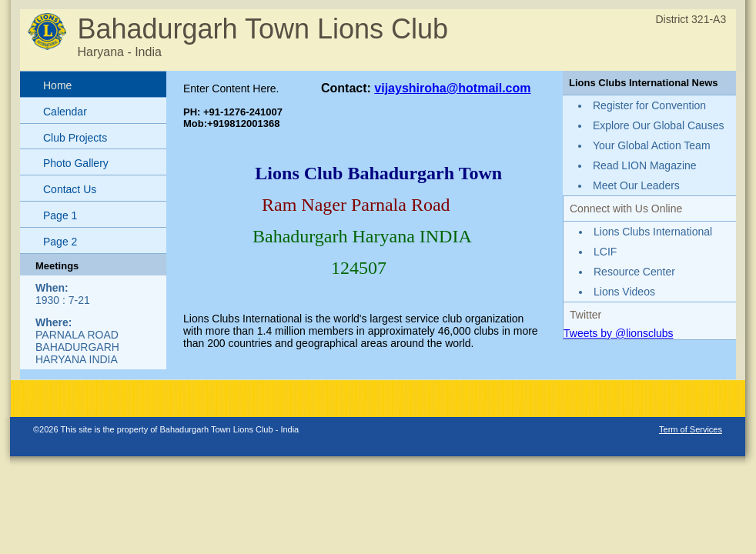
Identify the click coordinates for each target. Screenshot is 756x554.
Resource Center (634, 272)
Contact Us (70, 189)
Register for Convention (649, 105)
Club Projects (75, 138)
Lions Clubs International (653, 232)
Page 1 (60, 215)
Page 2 (60, 242)
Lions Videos (624, 292)
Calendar (65, 112)
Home (57, 85)
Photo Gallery (76, 163)
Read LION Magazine (645, 165)
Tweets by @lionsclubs (619, 333)
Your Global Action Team (652, 145)
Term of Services (691, 429)
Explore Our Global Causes (658, 125)
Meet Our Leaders (636, 185)
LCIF (605, 252)
